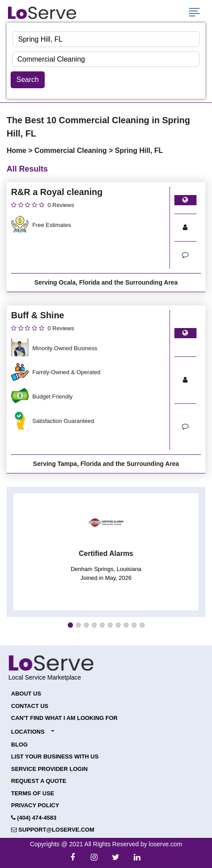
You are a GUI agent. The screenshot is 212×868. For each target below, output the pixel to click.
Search (28, 80)
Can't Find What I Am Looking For (64, 718)
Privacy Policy (35, 805)
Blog (19, 745)
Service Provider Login (49, 769)
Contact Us (30, 706)
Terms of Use (33, 793)
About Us (26, 694)
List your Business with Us (55, 757)
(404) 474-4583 (34, 818)
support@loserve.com (53, 830)
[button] (70, 625)
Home (17, 151)
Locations (28, 732)
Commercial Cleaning (72, 151)
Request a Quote (39, 781)
